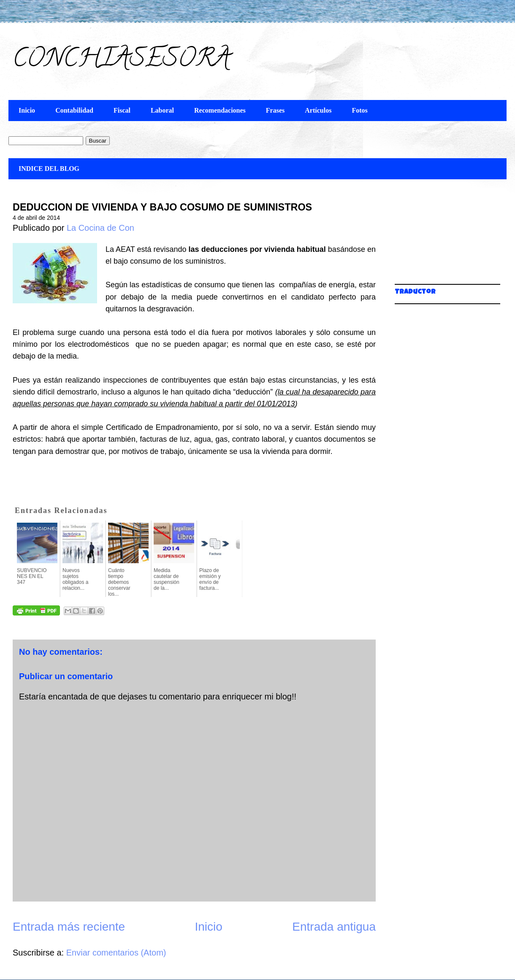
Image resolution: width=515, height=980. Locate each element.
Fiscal (122, 110)
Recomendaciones (220, 110)
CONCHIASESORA (121, 61)
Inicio (27, 110)
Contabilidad (74, 110)
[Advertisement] (437, 236)
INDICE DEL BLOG (49, 169)
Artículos (318, 110)
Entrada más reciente (69, 927)
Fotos (359, 110)
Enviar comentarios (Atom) (116, 953)
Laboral (162, 110)
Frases (275, 110)
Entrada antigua (334, 927)
